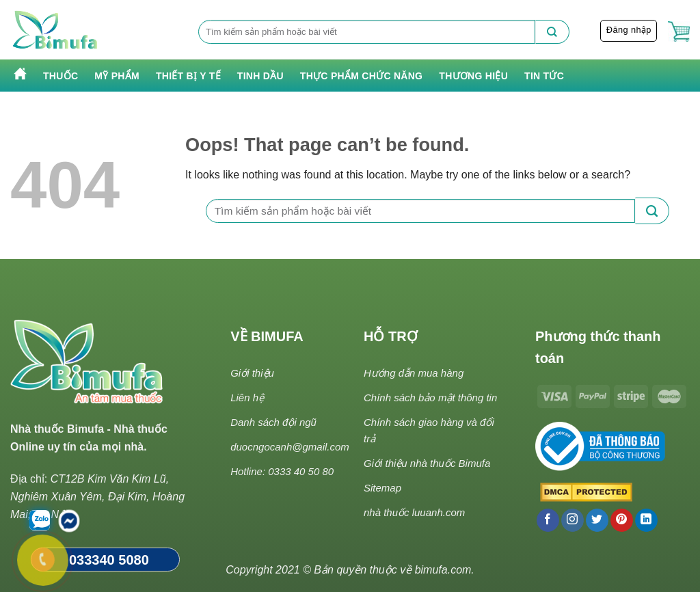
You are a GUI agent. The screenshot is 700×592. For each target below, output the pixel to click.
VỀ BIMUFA (267, 336)
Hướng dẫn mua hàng (414, 373)
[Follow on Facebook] (548, 520)
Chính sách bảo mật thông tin (430, 398)
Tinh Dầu (260, 76)
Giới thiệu (252, 373)
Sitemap (382, 488)
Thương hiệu (473, 76)
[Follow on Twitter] (597, 520)
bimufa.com (443, 570)
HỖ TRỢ (391, 336)
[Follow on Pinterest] (622, 520)
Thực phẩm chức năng (361, 76)
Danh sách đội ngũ (273, 422)
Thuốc (60, 76)
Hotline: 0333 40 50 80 (282, 471)
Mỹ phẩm (117, 76)
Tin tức (544, 76)
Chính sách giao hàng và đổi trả (429, 430)
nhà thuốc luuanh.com (414, 512)
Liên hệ (247, 398)
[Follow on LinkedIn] (646, 520)
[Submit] (552, 32)
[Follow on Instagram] (573, 520)
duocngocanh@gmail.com (290, 447)
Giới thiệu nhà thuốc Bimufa (427, 463)
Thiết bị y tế (188, 76)
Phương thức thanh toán (598, 347)
